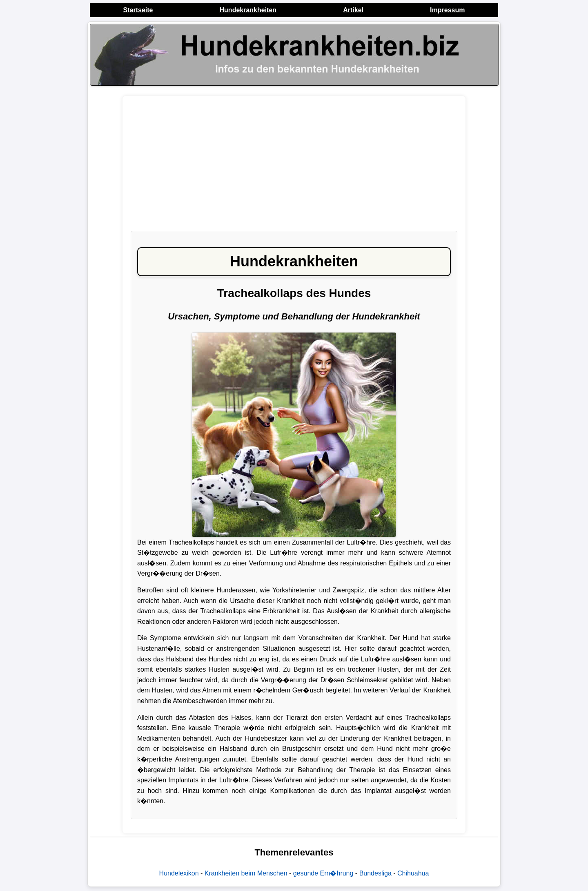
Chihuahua (413, 873)
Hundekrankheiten (248, 10)
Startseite (138, 10)
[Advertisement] (294, 167)
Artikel (353, 10)
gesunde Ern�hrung (323, 873)
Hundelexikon (179, 873)
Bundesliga (375, 873)
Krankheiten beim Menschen (246, 873)
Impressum (447, 10)
